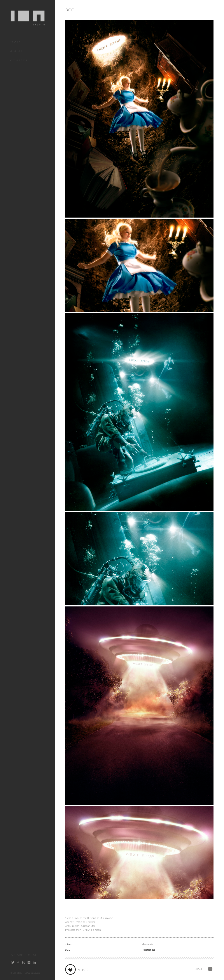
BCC (68, 950)
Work (16, 42)
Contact (19, 60)
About (17, 51)
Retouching (148, 950)
